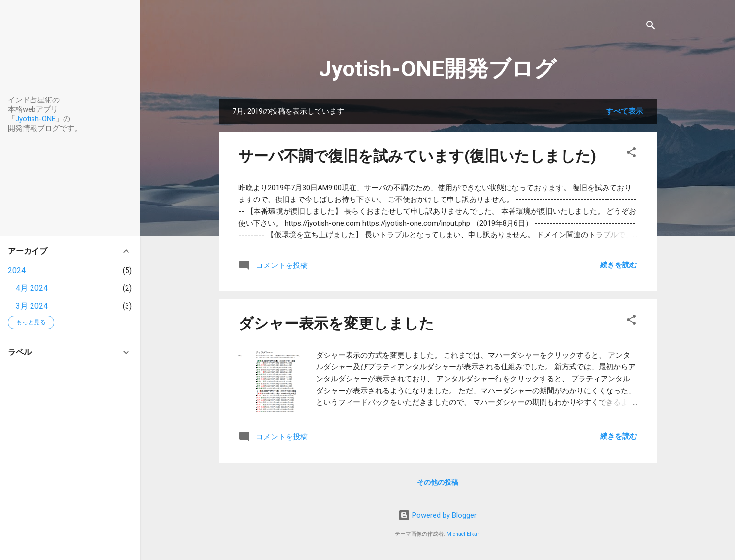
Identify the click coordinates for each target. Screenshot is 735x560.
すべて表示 (624, 111)
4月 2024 (32, 288)
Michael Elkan (463, 534)
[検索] (651, 27)
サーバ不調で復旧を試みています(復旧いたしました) (417, 156)
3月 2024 (32, 306)
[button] (631, 154)
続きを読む (619, 265)
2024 (17, 271)
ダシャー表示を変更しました (336, 323)
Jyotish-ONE (35, 119)
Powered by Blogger (437, 515)
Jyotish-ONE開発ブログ (438, 69)
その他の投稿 (438, 482)
